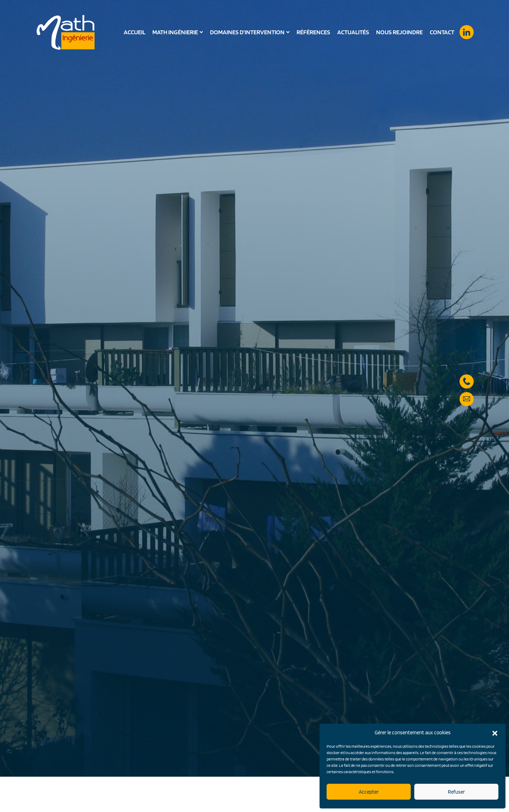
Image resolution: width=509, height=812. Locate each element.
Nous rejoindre (399, 32)
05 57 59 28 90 (467, 373)
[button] (495, 733)
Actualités (353, 32)
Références (313, 32)
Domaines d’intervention (247, 32)
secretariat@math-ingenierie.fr (467, 390)
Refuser (456, 792)
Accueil (134, 32)
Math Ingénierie (175, 32)
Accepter (369, 792)
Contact (442, 32)
